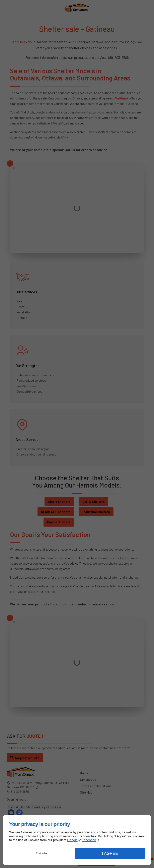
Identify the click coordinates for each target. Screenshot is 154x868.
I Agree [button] (110, 853)
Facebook (89, 840)
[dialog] (77, 840)
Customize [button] (42, 853)
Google (72, 840)
